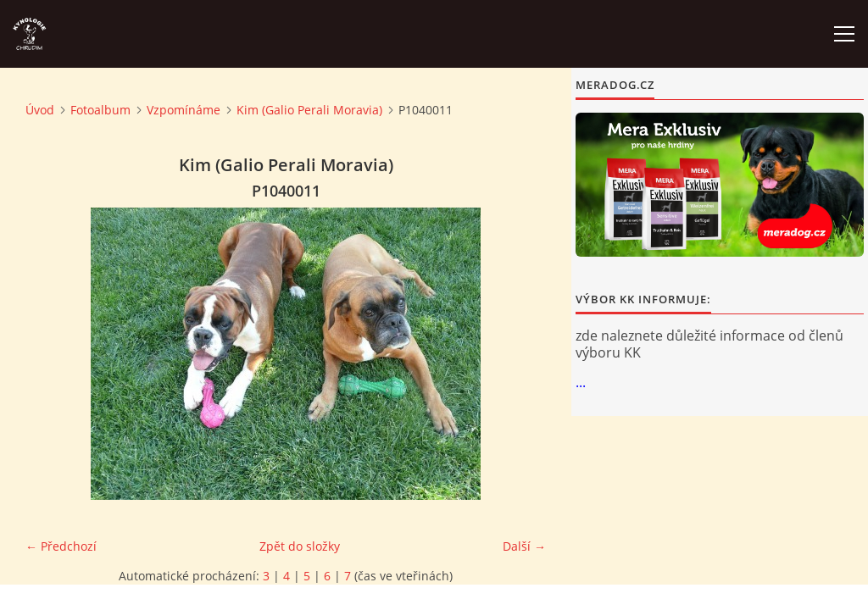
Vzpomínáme (184, 110)
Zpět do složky (300, 546)
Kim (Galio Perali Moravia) (309, 110)
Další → (524, 546)
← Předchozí (61, 546)
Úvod (40, 110)
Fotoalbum (100, 110)
